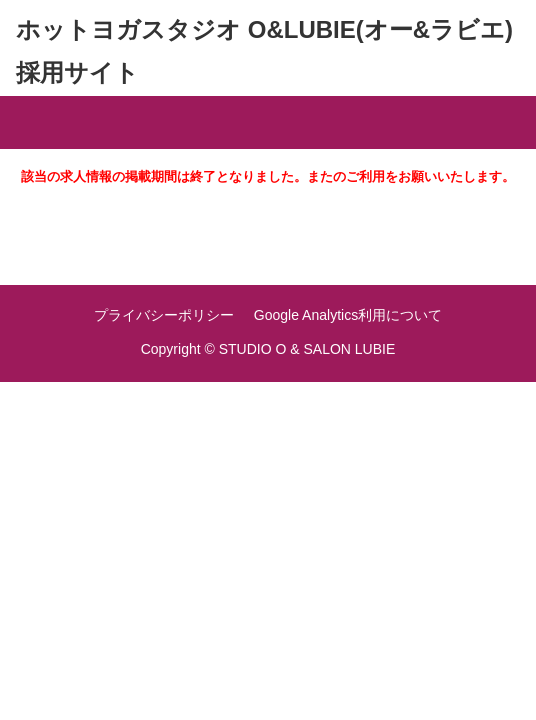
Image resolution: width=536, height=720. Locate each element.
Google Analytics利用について (348, 315)
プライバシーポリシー (164, 315)
